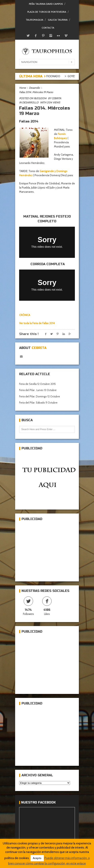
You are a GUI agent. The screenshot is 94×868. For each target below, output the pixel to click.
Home (23, 88)
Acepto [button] (37, 858)
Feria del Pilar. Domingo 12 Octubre (40, 396)
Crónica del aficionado (46, 76)
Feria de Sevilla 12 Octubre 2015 (37, 384)
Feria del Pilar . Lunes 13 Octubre (38, 390)
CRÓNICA (25, 315)
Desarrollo (34, 88)
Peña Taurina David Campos (46, 4)
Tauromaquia (34, 20)
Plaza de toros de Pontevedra (47, 12)
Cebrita (56, 98)
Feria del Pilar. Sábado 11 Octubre (38, 403)
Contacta (48, 28)
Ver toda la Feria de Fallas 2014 (37, 323)
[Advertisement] (49, 549)
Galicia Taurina (58, 20)
